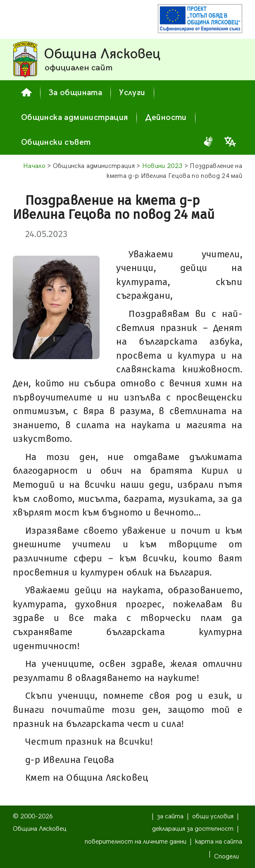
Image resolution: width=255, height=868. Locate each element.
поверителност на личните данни (136, 842)
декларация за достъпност (193, 829)
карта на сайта (219, 842)
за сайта (170, 816)
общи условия (213, 816)
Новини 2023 (162, 166)
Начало (34, 166)
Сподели (226, 857)
